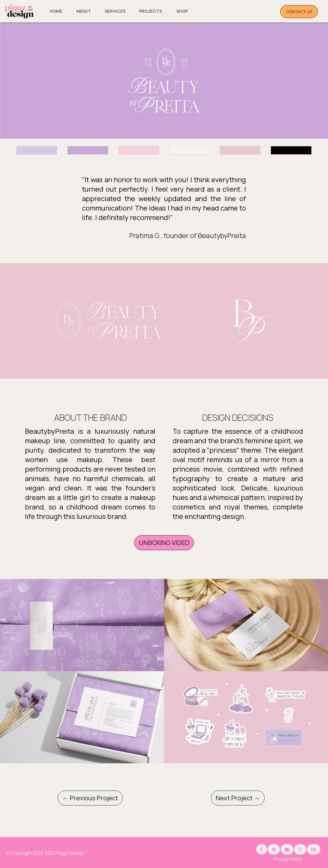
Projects (151, 11)
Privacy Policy (288, 859)
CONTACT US (299, 12)
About (84, 11)
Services (115, 11)
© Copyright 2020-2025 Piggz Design (45, 853)
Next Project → (238, 798)
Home (56, 11)
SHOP (182, 11)
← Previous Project (90, 798)
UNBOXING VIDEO (164, 543)
